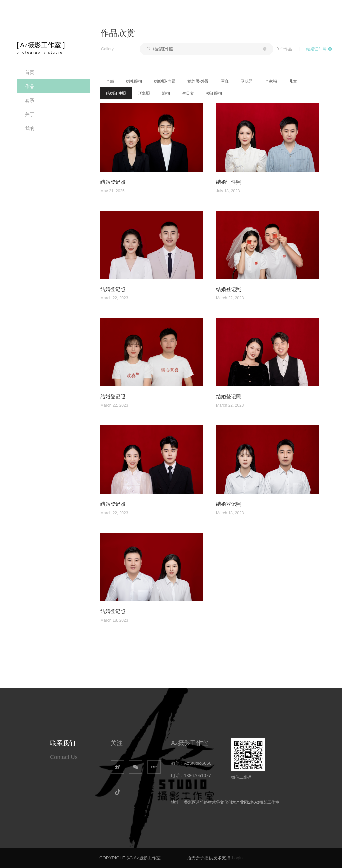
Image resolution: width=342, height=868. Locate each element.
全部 (110, 81)
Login (237, 858)
